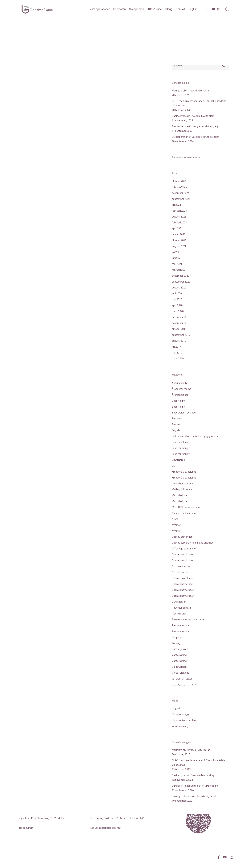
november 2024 (181, 193)
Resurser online (180, 625)
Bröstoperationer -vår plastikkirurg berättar (195, 137)
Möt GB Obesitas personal (186, 507)
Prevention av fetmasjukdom (188, 620)
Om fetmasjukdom (182, 554)
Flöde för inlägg (180, 714)
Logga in (176, 708)
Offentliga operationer (184, 549)
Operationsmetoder (183, 584)
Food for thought (181, 448)
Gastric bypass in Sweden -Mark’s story (193, 116)
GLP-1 (175, 466)
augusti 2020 (179, 288)
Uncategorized (180, 649)
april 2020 (177, 305)
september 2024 (181, 199)
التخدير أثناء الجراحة (182, 679)
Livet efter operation (183, 484)
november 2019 (181, 323)
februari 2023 (179, 223)
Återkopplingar (180, 395)
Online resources (181, 566)
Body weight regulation (184, 413)
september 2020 (181, 282)
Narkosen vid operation (184, 513)
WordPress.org (180, 726)
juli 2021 (176, 252)
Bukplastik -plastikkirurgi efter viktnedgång (195, 126)
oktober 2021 (179, 240)
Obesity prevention (182, 537)
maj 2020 (177, 299)
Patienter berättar (182, 608)
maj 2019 (177, 353)
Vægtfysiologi (179, 667)
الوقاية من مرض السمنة (184, 685)
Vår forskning (179, 655)
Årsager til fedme (182, 389)
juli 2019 (176, 347)
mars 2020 (178, 311)
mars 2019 (178, 359)
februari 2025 (179, 187)
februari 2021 (179, 270)
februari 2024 (179, 211)
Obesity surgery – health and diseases (193, 543)
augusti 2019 (179, 341)
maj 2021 (177, 264)
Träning (176, 643)
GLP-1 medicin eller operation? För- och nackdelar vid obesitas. (199, 103)
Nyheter (176, 525)
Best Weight (178, 401)
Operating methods (183, 578)
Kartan (30, 828)
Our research (179, 602)
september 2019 (181, 335)
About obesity (180, 383)
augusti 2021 (179, 246)
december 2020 (181, 276)
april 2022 (177, 228)
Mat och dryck (180, 495)
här (119, 828)
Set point (177, 637)
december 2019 (181, 317)
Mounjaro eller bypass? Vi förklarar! (191, 91)
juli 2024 (176, 205)
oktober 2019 (179, 329)
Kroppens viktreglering (184, 472)
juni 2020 (177, 294)
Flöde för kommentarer (185, 720)
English (176, 430)
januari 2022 (179, 234)
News (175, 519)
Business (177, 419)
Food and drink (180, 442)
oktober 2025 (179, 181)
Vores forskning (181, 673)
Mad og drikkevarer (182, 489)
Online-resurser (180, 572)
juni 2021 (177, 258)
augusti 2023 (179, 217)
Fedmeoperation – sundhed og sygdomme (195, 436)
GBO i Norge (178, 460)
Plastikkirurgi (179, 614)
